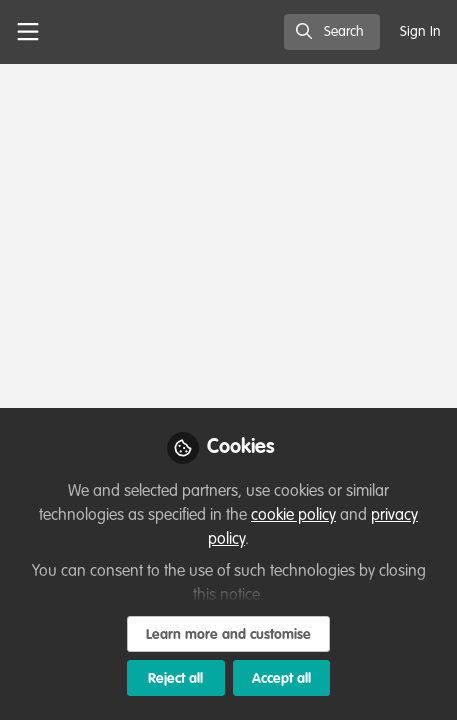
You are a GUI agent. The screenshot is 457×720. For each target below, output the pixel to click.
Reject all (175, 679)
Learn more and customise (228, 635)
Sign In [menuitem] (420, 32)
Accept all (281, 679)
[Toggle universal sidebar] (28, 32)
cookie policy (293, 516)
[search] (332, 32)
